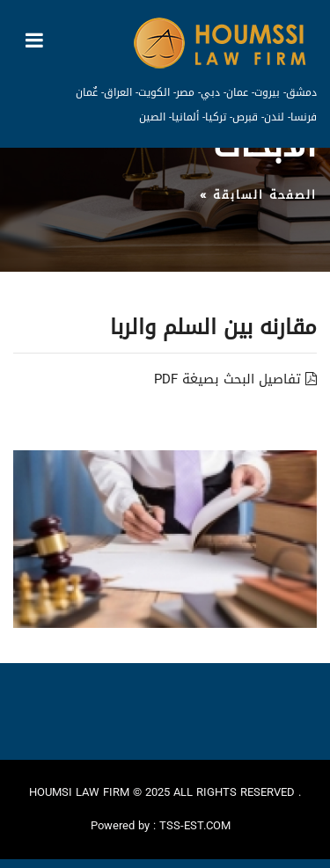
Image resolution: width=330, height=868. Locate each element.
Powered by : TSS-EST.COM (161, 826)
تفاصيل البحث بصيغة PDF (235, 379)
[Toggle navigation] (34, 41)
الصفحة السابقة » (258, 195)
